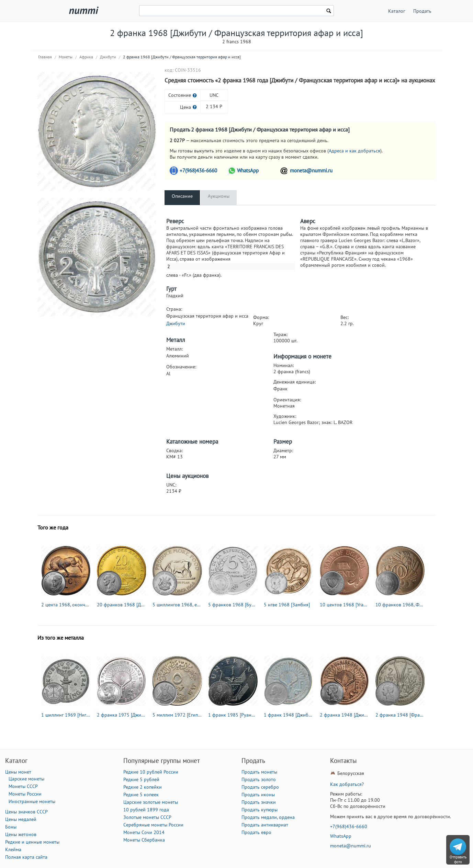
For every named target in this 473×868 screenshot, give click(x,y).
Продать (422, 11)
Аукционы (219, 196)
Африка (86, 57)
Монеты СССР (23, 786)
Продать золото (259, 779)
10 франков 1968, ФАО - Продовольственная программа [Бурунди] (400, 605)
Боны (11, 827)
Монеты (66, 57)
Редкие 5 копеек (141, 795)
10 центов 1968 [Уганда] (345, 605)
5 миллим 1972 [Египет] (177, 715)
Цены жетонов (21, 834)
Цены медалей (21, 819)
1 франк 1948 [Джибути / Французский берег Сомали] (289, 715)
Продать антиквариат (265, 825)
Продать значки (259, 802)
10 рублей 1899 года (146, 810)
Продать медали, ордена (268, 817)
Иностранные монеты (32, 801)
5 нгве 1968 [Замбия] (287, 605)
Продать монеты (259, 772)
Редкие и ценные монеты (32, 842)
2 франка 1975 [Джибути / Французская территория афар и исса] (122, 715)
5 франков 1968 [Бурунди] (233, 605)
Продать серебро (260, 787)
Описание (182, 196)
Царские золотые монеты (151, 802)
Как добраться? (347, 784)
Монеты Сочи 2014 (144, 832)
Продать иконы (258, 795)
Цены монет (18, 772)
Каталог (397, 11)
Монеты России (25, 794)
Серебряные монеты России (153, 825)
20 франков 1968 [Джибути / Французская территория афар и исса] (122, 605)
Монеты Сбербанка (144, 840)
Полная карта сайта (26, 857)
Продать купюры (260, 810)
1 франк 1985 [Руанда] (233, 715)
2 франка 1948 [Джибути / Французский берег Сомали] (345, 715)
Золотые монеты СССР (147, 817)
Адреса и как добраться (354, 151)
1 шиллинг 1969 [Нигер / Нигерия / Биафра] (66, 715)
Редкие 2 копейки (143, 787)
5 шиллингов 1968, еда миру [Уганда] (177, 605)
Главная (45, 57)
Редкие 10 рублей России (151, 772)
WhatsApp (248, 170)
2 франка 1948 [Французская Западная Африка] (400, 715)
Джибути (108, 57)
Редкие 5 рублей (141, 779)
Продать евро (256, 832)
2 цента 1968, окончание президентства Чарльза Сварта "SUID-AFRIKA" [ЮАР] (66, 605)
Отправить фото (458, 859)
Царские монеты (26, 779)
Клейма (13, 849)
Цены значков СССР (26, 812)
